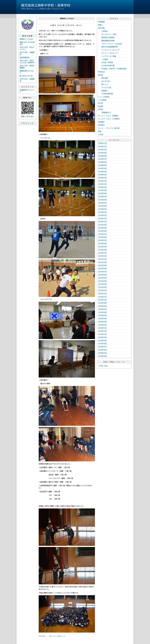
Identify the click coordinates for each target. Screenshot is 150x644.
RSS (102, 366)
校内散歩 (101, 122)
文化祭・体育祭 (105, 62)
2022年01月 (102, 253)
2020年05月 (102, 315)
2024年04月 (102, 168)
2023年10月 (102, 187)
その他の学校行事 (106, 65)
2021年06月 (102, 275)
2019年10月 (102, 337)
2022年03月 (102, 247)
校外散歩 (101, 125)
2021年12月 (102, 256)
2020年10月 (102, 300)
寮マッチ (51, 636)
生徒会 (101, 109)
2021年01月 (102, 290)
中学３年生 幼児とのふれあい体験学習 (27, 61)
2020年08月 (102, 306)
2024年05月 (102, 165)
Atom (106, 366)
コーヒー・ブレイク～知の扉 (109, 128)
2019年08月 (102, 343)
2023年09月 (102, 190)
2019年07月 (102, 347)
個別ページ (61, 636)
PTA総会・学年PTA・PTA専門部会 (112, 69)
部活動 (101, 106)
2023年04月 (102, 206)
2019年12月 (102, 331)
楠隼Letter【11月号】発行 (27, 43)
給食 (100, 131)
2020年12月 (102, 294)
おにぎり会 (104, 81)
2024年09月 (102, 153)
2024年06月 (102, 162)
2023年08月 (102, 193)
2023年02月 (102, 212)
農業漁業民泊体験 (106, 41)
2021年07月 (102, 272)
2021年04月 (102, 281)
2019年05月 (102, 353)
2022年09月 (102, 228)
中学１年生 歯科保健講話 (27, 67)
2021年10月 (102, 262)
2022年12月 (102, 218)
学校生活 (101, 72)
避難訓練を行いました (27, 72)
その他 (101, 134)
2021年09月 (102, 265)
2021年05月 (102, 278)
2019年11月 (102, 334)
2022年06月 (102, 237)
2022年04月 (102, 243)
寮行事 (101, 75)
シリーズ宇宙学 (104, 97)
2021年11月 (102, 259)
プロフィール (28, 123)
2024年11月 (102, 146)
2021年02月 (102, 287)
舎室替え (103, 91)
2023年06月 (102, 200)
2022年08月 (102, 231)
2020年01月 (102, 328)
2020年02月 (102, 325)
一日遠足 (103, 59)
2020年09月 (102, 303)
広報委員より (105, 112)
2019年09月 (102, 340)
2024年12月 (102, 143)
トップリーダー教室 (107, 56)
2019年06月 (102, 350)
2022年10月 (102, 225)
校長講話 (101, 22)
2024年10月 (102, 150)
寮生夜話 (103, 78)
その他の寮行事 (105, 94)
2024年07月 (102, 159)
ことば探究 (102, 100)
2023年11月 (102, 184)
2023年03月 (102, 209)
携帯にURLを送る (28, 116)
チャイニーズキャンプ (108, 53)
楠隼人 (101, 25)
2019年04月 (102, 356)
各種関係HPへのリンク (27, 91)
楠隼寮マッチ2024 (26, 39)
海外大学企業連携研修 (108, 47)
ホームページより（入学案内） (110, 119)
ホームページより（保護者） (109, 116)
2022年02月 (102, 250)
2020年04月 (102, 318)
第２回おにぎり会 (26, 76)
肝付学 (101, 103)
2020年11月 (102, 297)
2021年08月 (102, 268)
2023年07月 (102, 196)
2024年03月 (102, 172)
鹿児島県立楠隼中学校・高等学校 (46, 5)
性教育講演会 (24, 57)
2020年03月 (102, 322)
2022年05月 (102, 240)
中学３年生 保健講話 (27, 80)
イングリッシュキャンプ (109, 50)
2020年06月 (102, 312)
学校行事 (42, 636)
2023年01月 (102, 215)
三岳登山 (103, 31)
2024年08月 (102, 156)
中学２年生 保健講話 (27, 53)
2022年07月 (102, 234)
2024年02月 (102, 175)
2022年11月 (102, 221)
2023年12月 (102, 181)
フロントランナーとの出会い (110, 44)
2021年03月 (102, 284)
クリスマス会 (105, 87)
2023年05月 (102, 203)
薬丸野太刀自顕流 (106, 37)
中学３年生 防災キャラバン (27, 48)
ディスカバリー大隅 (107, 34)
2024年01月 (102, 178)
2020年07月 (102, 309)
